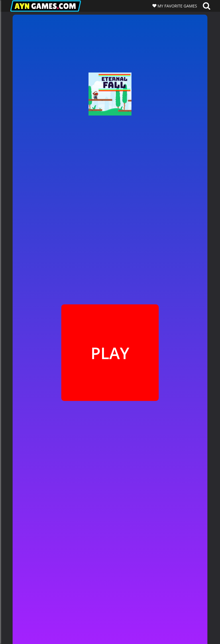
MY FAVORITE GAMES (177, 6)
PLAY (110, 353)
